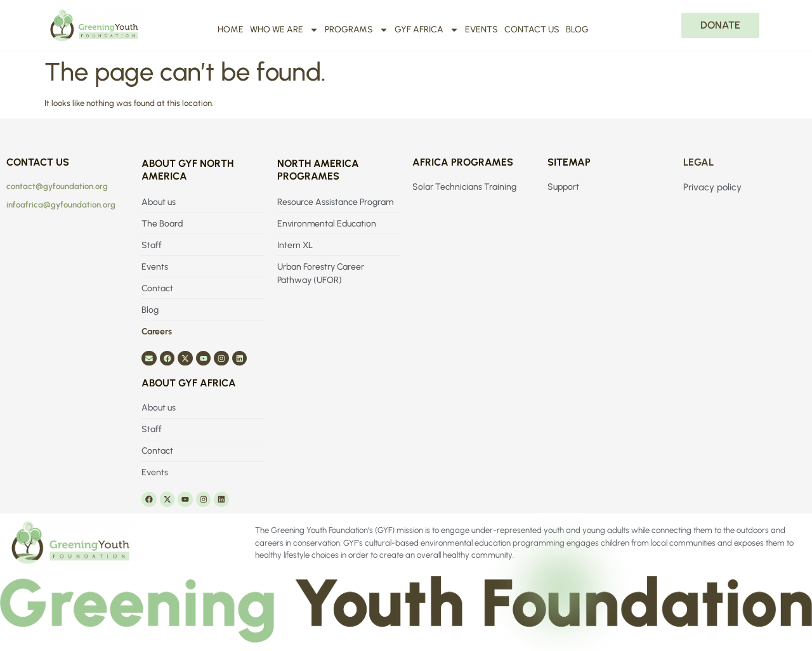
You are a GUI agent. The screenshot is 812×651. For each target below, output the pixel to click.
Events (481, 30)
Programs (357, 30)
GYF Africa (427, 30)
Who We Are (284, 30)
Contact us (532, 30)
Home (231, 30)
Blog (577, 30)
